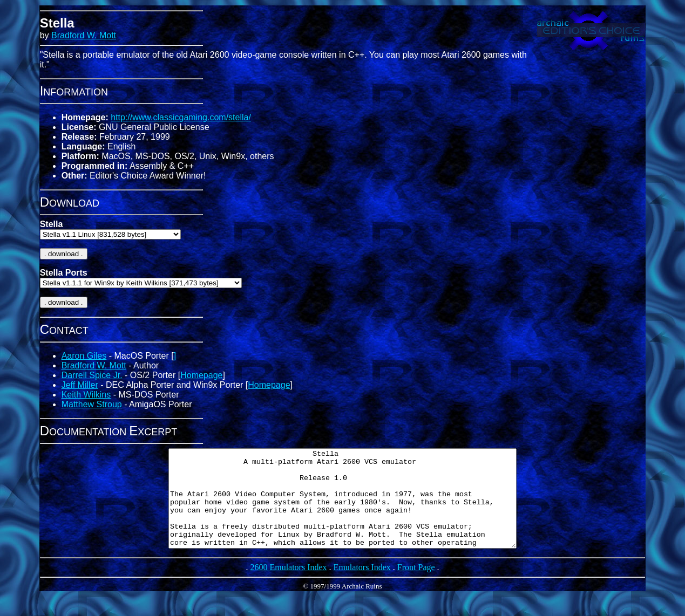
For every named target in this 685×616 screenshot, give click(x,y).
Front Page (416, 587)
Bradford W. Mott (84, 35)
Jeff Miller (80, 385)
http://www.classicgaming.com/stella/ (181, 117)
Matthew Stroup (92, 404)
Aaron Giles (84, 356)
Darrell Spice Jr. (92, 375)
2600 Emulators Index (288, 587)
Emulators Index (362, 587)
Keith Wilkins (86, 395)
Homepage (201, 375)
